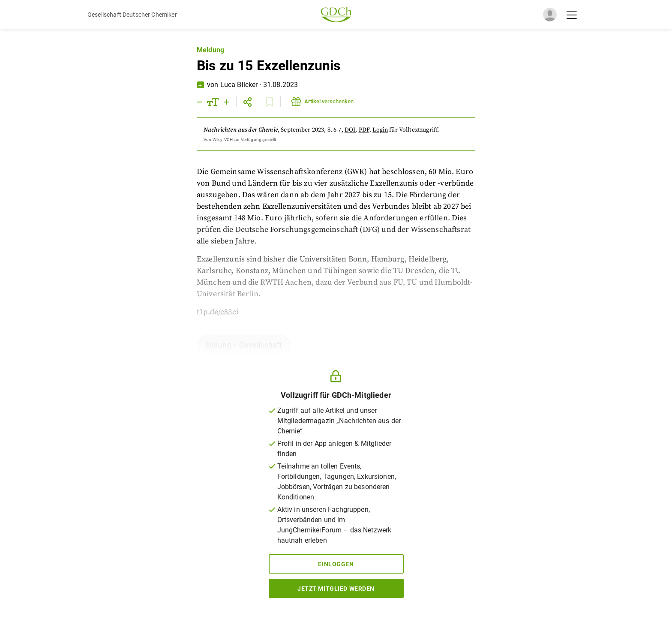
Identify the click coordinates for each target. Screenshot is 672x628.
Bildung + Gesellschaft (244, 345)
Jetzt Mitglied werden (336, 589)
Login (380, 130)
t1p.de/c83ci (217, 312)
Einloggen (336, 564)
